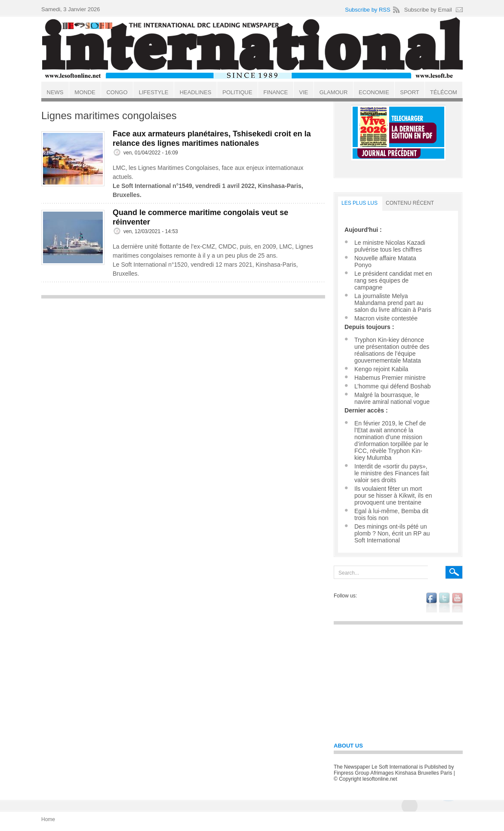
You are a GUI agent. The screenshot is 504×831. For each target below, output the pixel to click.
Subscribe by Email (428, 10)
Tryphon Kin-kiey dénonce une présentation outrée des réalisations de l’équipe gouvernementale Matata (392, 350)
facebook (432, 603)
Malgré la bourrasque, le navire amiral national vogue (392, 398)
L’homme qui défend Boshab (392, 386)
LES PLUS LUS (360, 203)
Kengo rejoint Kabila (381, 369)
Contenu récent (410, 203)
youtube (457, 603)
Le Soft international (253, 49)
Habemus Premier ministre (390, 378)
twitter (444, 603)
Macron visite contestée (386, 318)
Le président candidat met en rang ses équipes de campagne (393, 280)
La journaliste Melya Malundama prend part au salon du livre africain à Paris (393, 303)
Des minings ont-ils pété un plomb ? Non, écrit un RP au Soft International (392, 533)
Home (48, 819)
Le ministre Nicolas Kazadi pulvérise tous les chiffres (390, 246)
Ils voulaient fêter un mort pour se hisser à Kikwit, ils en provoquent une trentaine (393, 496)
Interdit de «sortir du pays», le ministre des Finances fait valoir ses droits (392, 473)
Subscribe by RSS (368, 10)
